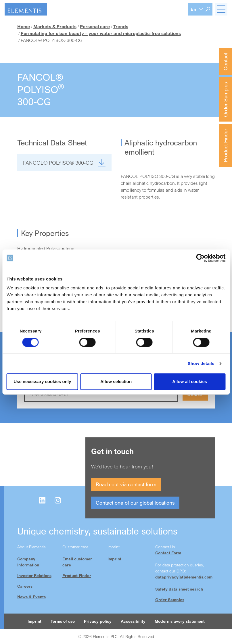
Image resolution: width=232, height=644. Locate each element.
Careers (25, 586)
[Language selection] (197, 9)
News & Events (31, 597)
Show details (201, 363)
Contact (225, 62)
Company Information (28, 562)
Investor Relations (34, 575)
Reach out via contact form (126, 484)
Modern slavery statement (180, 621)
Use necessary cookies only (42, 381)
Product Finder (225, 145)
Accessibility (133, 621)
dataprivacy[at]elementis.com (184, 577)
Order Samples (225, 99)
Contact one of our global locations (135, 503)
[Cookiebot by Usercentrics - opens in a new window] (200, 258)
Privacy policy (98, 621)
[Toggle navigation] (221, 9)
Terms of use (63, 621)
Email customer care (77, 562)
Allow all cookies (190, 381)
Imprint (114, 559)
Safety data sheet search (179, 589)
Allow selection (116, 381)
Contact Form (168, 553)
